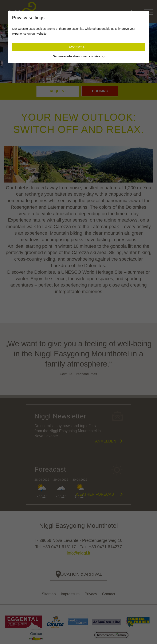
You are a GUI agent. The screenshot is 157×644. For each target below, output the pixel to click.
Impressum (70, 594)
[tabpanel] (78, 53)
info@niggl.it (78, 553)
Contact (109, 594)
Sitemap (49, 594)
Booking (100, 91)
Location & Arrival (80, 574)
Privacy (91, 594)
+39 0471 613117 (59, 547)
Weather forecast (96, 494)
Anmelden (106, 441)
